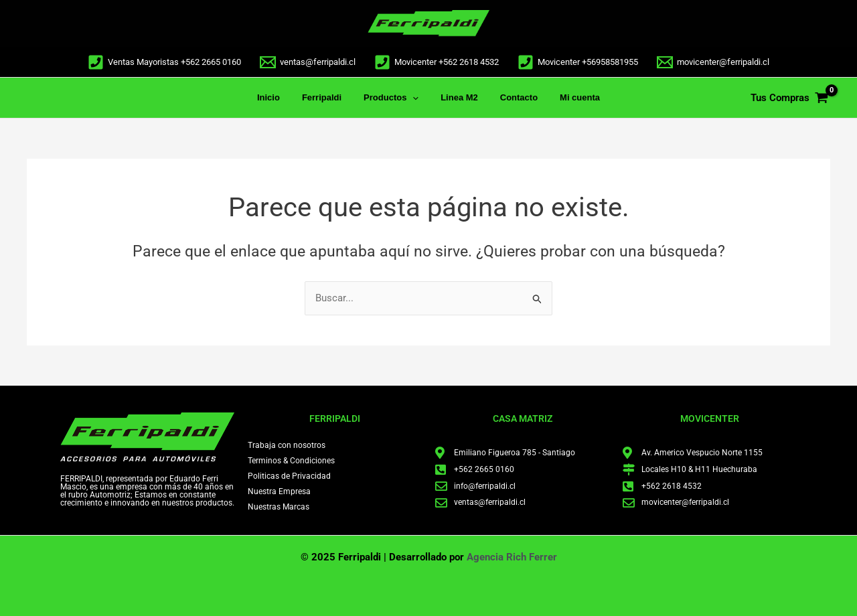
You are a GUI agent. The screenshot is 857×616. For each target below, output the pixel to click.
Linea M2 (457, 97)
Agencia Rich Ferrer (512, 557)
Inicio (280, 97)
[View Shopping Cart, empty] (789, 98)
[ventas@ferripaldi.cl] (308, 62)
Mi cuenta (568, 97)
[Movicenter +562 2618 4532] (437, 62)
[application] (415, 98)
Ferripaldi (328, 97)
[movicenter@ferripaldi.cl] (713, 62)
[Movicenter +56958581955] (578, 62)
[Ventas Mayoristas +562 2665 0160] (164, 62)
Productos (394, 98)
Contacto (512, 97)
